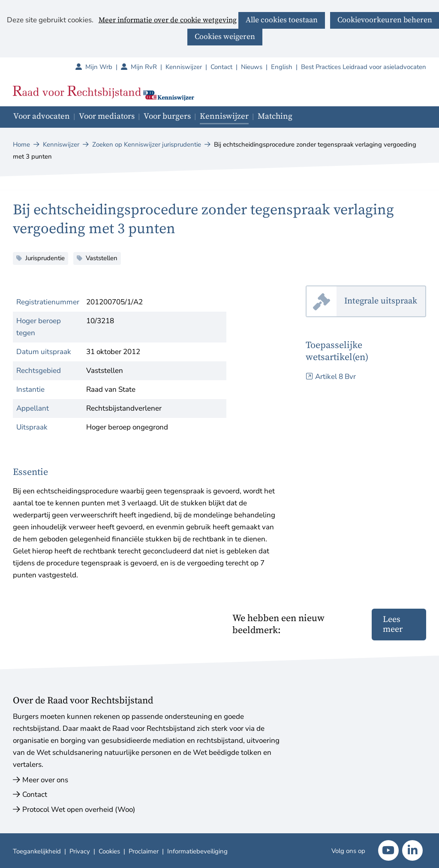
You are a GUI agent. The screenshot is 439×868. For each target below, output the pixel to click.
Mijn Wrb (103, 67)
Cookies (109, 851)
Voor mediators (107, 116)
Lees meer (393, 625)
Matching (275, 116)
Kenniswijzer (184, 67)
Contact (221, 67)
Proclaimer (144, 851)
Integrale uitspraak (385, 302)
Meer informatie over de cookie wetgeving (168, 21)
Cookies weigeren (225, 37)
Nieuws (252, 67)
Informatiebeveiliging (197, 851)
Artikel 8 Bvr (335, 377)
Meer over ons (45, 780)
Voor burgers (167, 116)
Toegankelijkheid (37, 851)
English (282, 67)
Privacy (80, 851)
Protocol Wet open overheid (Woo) (79, 809)
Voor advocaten (42, 116)
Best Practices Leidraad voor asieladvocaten (364, 67)
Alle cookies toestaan (282, 20)
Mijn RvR (148, 67)
